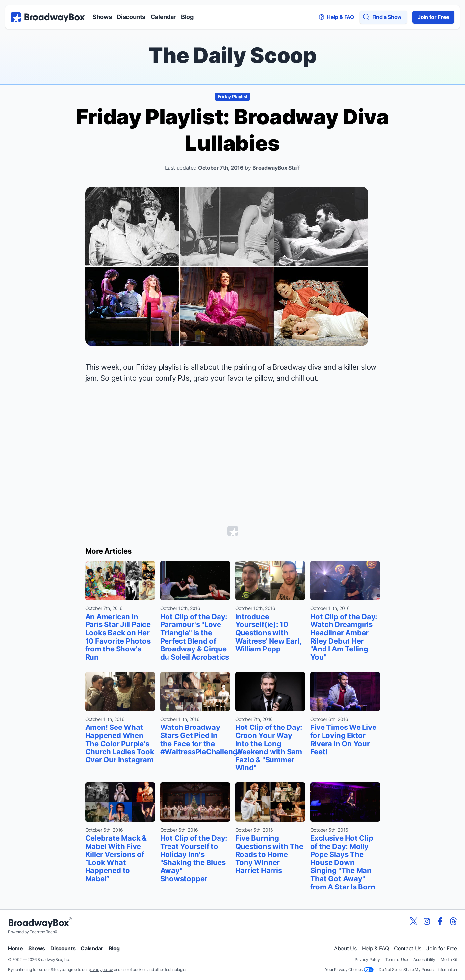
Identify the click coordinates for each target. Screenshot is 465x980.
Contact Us (408, 948)
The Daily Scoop (232, 55)
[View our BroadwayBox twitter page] (414, 921)
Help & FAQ (375, 948)
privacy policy (101, 970)
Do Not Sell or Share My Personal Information (418, 970)
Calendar (163, 17)
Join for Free (433, 17)
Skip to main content (233, 0)
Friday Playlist (232, 97)
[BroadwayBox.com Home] (48, 17)
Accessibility (424, 959)
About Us (345, 948)
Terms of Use (397, 959)
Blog (187, 17)
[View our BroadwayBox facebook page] (440, 921)
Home (15, 948)
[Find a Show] (383, 17)
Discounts (131, 17)
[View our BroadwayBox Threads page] (453, 921)
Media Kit (449, 959)
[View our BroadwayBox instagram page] (427, 921)
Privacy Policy (367, 959)
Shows (102, 17)
